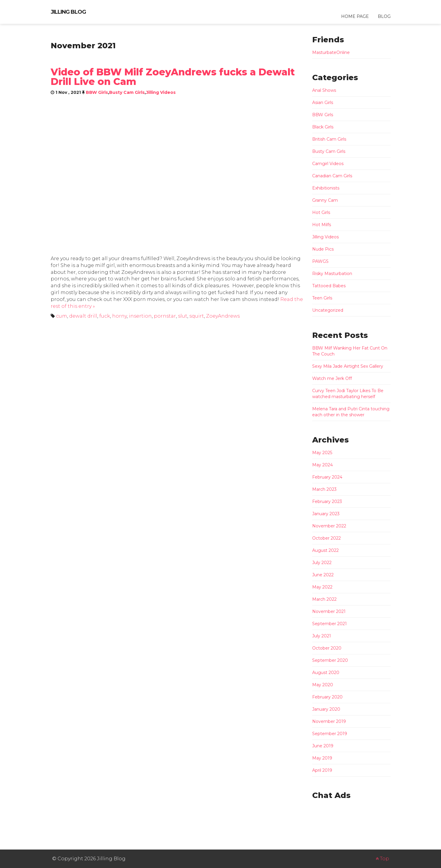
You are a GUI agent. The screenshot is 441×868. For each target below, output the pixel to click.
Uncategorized (328, 310)
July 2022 (322, 563)
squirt (197, 316)
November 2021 (329, 611)
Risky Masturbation (332, 274)
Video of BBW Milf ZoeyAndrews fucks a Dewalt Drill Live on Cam (173, 77)
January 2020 (326, 709)
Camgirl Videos (328, 164)
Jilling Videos (161, 92)
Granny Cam (325, 200)
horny (119, 316)
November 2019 (329, 721)
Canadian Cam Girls (332, 176)
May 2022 (322, 587)
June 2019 (323, 746)
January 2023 (326, 514)
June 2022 (323, 575)
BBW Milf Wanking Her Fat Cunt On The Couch (350, 351)
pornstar (165, 316)
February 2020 (327, 697)
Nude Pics (323, 249)
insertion (140, 316)
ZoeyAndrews (223, 316)
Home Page (355, 16)
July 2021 (322, 636)
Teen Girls (322, 298)
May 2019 (322, 758)
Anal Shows (324, 90)
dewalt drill (83, 316)
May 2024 (322, 465)
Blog (384, 16)
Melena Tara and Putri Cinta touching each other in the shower (351, 412)
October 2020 (327, 648)
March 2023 (324, 489)
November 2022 (329, 526)
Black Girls (323, 127)
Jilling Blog (68, 12)
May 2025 (322, 453)
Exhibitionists (326, 188)
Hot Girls (321, 212)
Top (382, 859)
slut (183, 316)
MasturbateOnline (331, 52)
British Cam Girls (329, 139)
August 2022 (325, 550)
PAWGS (320, 261)
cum (62, 316)
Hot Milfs (322, 225)
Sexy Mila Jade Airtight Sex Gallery (348, 366)
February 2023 (327, 501)
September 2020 (330, 660)
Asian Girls (323, 103)
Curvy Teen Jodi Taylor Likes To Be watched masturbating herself (348, 394)
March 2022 (324, 599)
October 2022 (327, 538)
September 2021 (329, 624)
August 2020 (326, 673)
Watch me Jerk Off (332, 378)
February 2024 (327, 477)
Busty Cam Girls (127, 92)
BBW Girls (97, 92)
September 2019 (330, 734)
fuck (105, 316)
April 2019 (322, 770)
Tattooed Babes (329, 286)
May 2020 (323, 685)
